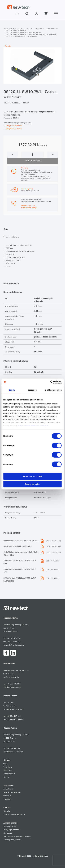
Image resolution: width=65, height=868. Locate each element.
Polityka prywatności (12, 830)
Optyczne (39, 28)
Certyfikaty (8, 767)
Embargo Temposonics (12, 840)
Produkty (20, 28)
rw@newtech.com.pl (29, 207)
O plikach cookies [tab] (53, 390)
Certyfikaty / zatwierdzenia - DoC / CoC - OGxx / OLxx (32, 553)
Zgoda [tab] (12, 390)
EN (18, 14)
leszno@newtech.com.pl (13, 719)
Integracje (7, 799)
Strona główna (9, 28)
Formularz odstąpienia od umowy (17, 836)
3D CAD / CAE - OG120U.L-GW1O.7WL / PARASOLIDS (32, 579)
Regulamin (8, 833)
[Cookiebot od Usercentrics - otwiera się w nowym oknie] (47, 382)
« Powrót (7, 46)
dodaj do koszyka (32, 161)
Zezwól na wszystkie (32, 476)
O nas (6, 763)
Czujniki (29, 28)
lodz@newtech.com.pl (12, 687)
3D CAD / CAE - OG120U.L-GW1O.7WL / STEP (32, 571)
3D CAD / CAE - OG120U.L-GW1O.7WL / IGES (32, 562)
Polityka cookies (10, 826)
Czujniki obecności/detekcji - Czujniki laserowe (24, 33)
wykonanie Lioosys (40, 856)
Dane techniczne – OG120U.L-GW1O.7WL (32, 541)
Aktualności (8, 789)
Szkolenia (7, 796)
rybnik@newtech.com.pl (13, 751)
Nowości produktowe (12, 792)
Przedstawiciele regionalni (14, 814)
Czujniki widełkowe (14, 126)
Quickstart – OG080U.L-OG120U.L (32, 546)
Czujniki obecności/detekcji (16, 30)
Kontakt (7, 811)
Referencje (8, 770)
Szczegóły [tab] (32, 390)
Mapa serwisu (9, 774)
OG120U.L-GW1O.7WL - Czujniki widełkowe (22, 36)
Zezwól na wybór (32, 484)
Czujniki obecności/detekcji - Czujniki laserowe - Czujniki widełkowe (31, 34)
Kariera (6, 777)
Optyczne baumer (51, 28)
